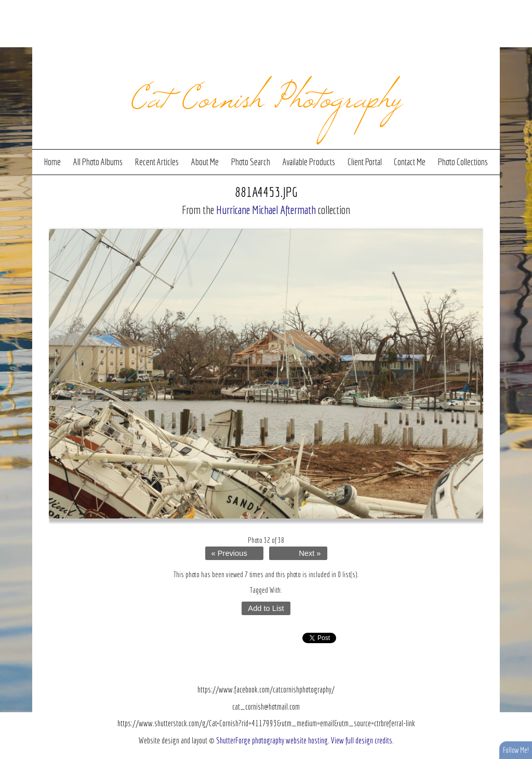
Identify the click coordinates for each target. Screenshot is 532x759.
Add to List (266, 608)
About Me (205, 162)
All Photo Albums (98, 162)
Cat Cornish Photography (266, 95)
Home (52, 162)
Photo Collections (463, 162)
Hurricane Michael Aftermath (266, 210)
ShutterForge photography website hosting (272, 740)
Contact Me (410, 162)
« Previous (229, 553)
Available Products (309, 162)
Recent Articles (157, 162)
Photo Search (251, 162)
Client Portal (365, 162)
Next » (310, 553)
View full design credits (362, 740)
